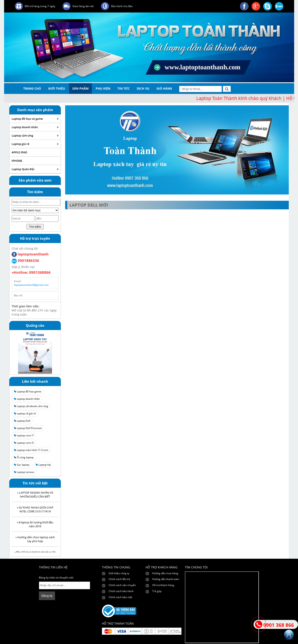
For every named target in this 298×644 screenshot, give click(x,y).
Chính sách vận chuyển (122, 585)
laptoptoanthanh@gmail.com (31, 285)
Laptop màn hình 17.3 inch (31, 450)
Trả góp (157, 591)
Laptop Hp (43, 465)
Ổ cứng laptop (24, 457)
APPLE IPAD (19, 152)
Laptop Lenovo (24, 472)
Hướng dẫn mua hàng (165, 573)
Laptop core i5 (24, 443)
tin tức (124, 88)
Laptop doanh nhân (35, 127)
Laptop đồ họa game (28, 391)
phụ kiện (103, 88)
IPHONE (17, 161)
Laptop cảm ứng (35, 135)
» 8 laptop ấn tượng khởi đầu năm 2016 (35, 526)
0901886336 (25, 261)
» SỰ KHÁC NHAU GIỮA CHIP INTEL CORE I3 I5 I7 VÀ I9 (35, 511)
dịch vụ (143, 88)
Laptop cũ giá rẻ (25, 413)
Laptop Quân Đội (35, 169)
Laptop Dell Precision (28, 428)
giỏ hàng (164, 88)
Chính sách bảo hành (121, 591)
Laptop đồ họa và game (35, 119)
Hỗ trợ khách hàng (163, 585)
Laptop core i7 (24, 435)
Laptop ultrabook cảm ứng (31, 406)
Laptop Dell (22, 421)
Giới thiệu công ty (119, 573)
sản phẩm (80, 88)
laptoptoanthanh (30, 254)
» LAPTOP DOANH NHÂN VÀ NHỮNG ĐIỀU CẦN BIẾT (35, 496)
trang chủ (32, 88)
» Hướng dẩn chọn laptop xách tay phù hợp (35, 541)
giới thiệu (57, 88)
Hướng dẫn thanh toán (166, 579)
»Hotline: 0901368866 (31, 272)
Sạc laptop (22, 465)
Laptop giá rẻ (35, 144)
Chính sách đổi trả (119, 579)
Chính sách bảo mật (120, 597)
